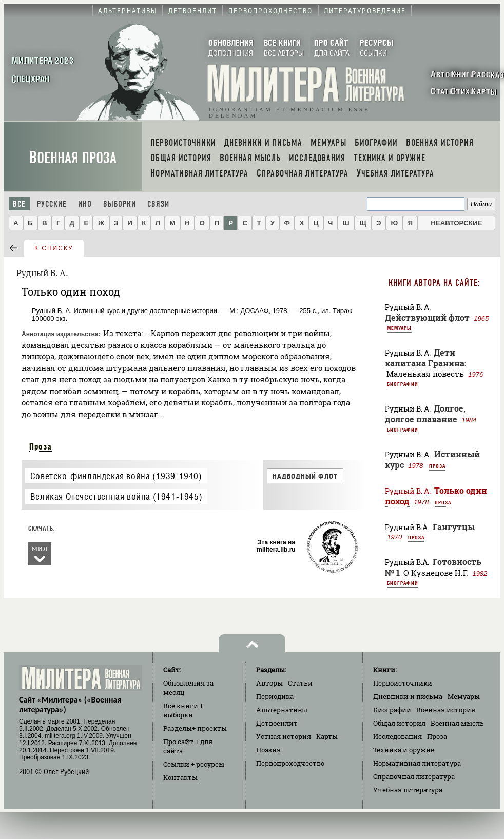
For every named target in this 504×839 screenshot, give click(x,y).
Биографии (403, 384)
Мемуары (399, 328)
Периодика (275, 696)
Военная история (446, 710)
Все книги (183, 710)
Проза (41, 446)
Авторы (269, 683)
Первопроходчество (290, 763)
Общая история (399, 723)
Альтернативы (282, 710)
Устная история (284, 736)
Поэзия (268, 750)
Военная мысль (457, 723)
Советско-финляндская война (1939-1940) (116, 476)
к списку (54, 248)
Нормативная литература (417, 763)
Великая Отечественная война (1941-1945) (116, 496)
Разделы (195, 728)
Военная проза (73, 158)
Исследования (398, 736)
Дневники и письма (408, 696)
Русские (52, 204)
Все (19, 204)
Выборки (120, 204)
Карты (327, 736)
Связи (158, 204)
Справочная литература (414, 776)
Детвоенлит (277, 723)
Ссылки (194, 764)
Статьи (300, 683)
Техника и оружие (404, 750)
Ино (85, 204)
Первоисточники (403, 683)
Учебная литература (408, 790)
